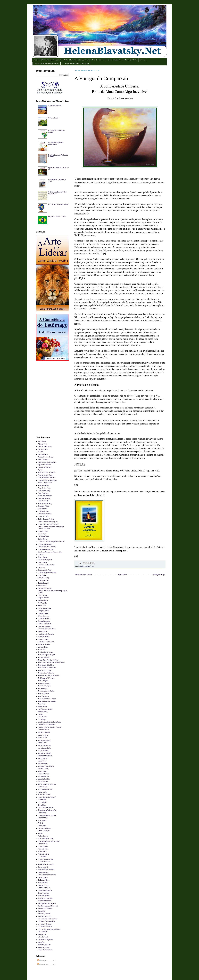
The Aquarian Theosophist (47, 903)
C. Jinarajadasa (43, 511)
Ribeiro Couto (43, 844)
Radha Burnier (43, 836)
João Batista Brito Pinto (46, 665)
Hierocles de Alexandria (46, 642)
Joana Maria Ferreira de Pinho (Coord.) (51, 663)
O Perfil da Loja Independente (51, 60)
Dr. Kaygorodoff (43, 581)
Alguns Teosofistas (44, 465)
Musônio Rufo (43, 787)
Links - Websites (70, 60)
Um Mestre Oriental (45, 924)
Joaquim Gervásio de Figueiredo (49, 676)
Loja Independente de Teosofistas (49, 722)
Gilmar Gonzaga (43, 616)
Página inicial (122, 575)
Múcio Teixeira (43, 782)
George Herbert (43, 611)
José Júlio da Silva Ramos (47, 699)
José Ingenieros (43, 696)
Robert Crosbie (43, 849)
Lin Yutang (42, 720)
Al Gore (41, 452)
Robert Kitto (42, 852)
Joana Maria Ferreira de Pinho (48, 660)
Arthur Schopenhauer (45, 483)
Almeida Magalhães (45, 467)
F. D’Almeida (42, 603)
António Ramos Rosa (45, 475)
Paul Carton (42, 826)
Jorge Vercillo (43, 688)
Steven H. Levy (43, 885)
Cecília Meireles (43, 536)
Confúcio (41, 555)
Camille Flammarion (45, 514)
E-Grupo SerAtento (130, 60)
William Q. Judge (44, 947)
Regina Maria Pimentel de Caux (49, 841)
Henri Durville (43, 631)
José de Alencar (43, 694)
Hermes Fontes (43, 639)
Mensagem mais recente (83, 575)
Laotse (40, 714)
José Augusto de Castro (46, 691)
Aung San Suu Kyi (44, 491)
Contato (143, 60)
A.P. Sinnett (42, 441)
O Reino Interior (54, 118)
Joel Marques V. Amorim (46, 678)
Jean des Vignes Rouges (46, 655)
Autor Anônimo (43, 493)
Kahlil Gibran (42, 707)
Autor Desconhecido (45, 496)
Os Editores (42, 813)
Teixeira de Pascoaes (45, 898)
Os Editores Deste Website (47, 815)
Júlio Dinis (41, 704)
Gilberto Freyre (43, 613)
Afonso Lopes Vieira (45, 447)
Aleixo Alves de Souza (45, 457)
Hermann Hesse (43, 637)
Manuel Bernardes (44, 740)
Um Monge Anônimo (45, 927)
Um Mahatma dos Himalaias (48, 919)
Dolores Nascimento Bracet (47, 573)
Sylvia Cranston (43, 893)
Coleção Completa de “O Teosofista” (91, 60)
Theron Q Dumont (44, 914)
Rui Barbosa (42, 857)
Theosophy (42, 911)
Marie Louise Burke (44, 748)
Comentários (43, 964)
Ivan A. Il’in (42, 650)
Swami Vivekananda (45, 890)
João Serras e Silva (45, 670)
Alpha (40, 470)
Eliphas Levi (42, 586)
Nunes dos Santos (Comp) (47, 797)
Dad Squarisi (42, 562)
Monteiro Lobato (43, 774)
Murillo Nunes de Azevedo (47, 784)
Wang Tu (41, 942)
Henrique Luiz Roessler (46, 634)
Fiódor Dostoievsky (44, 608)
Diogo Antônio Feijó (45, 570)
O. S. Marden (42, 802)
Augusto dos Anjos (44, 488)
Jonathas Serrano (44, 683)
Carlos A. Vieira (43, 517)
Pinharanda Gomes (44, 828)
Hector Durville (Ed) (45, 624)
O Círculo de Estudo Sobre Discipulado (75, 64)
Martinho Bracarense (45, 756)
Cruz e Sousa (43, 557)
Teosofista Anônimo (45, 901)
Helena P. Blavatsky (45, 626)
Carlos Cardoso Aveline (87, 566)
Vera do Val (42, 934)
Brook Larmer (43, 509)
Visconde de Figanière (45, 940)
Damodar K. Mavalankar (46, 565)
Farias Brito (42, 606)
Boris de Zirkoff (43, 501)
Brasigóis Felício (44, 506)
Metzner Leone (43, 769)
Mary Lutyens (43, 758)
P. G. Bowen (42, 821)
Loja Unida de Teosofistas (47, 725)
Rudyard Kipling (43, 854)
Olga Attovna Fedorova (46, 808)
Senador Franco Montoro (46, 870)
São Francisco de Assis (46, 865)
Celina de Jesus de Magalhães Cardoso (51, 542)
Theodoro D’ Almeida (45, 909)
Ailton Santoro (43, 449)
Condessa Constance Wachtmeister (50, 552)
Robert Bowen (43, 846)
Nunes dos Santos (44, 795)
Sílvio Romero (43, 877)
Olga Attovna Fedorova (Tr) (47, 810)
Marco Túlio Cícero (44, 745)
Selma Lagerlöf (43, 867)
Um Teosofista (43, 932)
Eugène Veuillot (43, 598)
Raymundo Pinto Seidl (45, 839)
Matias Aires (42, 761)
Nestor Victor (42, 792)
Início (36, 60)
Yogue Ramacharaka (45, 950)
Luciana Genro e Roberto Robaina (50, 727)
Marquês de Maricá (44, 753)
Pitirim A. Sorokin (44, 831)
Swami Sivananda (44, 888)
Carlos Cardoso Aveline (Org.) (48, 524)
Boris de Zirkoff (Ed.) (45, 504)
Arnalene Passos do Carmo (47, 480)
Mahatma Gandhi (44, 733)
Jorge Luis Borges (44, 686)
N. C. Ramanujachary (45, 789)
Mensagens (42, 960)
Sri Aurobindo (43, 883)
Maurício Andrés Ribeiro (46, 766)
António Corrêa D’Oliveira (47, 472)
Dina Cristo (42, 568)
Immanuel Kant (43, 647)
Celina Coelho (43, 539)
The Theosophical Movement (48, 906)
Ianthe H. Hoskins (44, 644)
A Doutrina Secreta (55, 106)
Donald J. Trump (44, 578)
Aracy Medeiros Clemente (47, 478)
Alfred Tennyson (43, 460)
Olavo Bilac (42, 805)
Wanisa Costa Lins (44, 945)
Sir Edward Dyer (43, 880)
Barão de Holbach (44, 498)
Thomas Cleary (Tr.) (45, 916)
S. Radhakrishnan (44, 862)
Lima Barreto (42, 717)
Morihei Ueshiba (43, 776)
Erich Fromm (42, 595)
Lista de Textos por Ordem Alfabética (46, 64)
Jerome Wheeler (44, 657)
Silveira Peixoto (43, 872)
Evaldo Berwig (43, 600)
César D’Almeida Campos (47, 547)
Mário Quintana (43, 751)
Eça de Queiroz (43, 583)
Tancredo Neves (43, 896)
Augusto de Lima (44, 485)
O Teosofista (42, 800)
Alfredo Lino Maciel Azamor (47, 462)
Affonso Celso (43, 444)
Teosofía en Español (114, 60)
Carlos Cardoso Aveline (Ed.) (48, 522)
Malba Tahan (42, 738)
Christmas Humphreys (45, 549)
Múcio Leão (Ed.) (44, 779)
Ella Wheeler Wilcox (45, 588)
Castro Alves (42, 534)
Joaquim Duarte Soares (46, 673)
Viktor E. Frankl (43, 937)
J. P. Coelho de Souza (45, 652)
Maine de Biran (43, 735)
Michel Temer (42, 771)
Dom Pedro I (42, 575)
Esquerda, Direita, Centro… (58, 217)
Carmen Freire (43, 531)
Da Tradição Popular (45, 560)
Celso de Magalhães (45, 544)
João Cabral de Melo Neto (47, 668)
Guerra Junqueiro (44, 621)
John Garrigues (43, 681)
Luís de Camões (43, 730)
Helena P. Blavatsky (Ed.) (47, 629)
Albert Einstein (43, 454)
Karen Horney (43, 712)
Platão (40, 833)
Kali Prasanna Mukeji (45, 709)
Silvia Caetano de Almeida (47, 875)
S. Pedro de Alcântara (45, 859)
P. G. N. (41, 823)
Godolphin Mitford (44, 618)
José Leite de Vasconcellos (47, 701)
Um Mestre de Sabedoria (46, 921)
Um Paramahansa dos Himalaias (49, 929)
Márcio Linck (42, 743)
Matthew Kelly (43, 764)
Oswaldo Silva (43, 818)
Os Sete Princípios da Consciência (56, 143)
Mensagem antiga (159, 575)
